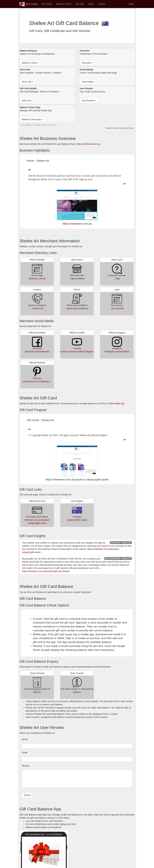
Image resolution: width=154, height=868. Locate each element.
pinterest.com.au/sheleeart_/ (37, 381)
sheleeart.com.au (37, 279)
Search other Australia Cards (120, 128)
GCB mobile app (116, 403)
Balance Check (64, 4)
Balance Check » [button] (30, 63)
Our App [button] (80, 4)
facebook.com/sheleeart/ (37, 352)
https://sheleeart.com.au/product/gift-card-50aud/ (46, 571)
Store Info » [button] (28, 82)
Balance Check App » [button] (32, 119)
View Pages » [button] (89, 82)
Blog (91, 4)
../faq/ (117, 279)
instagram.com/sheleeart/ (117, 352)
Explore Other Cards (77, 520)
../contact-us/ (37, 308)
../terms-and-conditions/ (77, 308)
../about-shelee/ (77, 279)
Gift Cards (47, 4)
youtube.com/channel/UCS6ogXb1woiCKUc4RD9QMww (88, 352)
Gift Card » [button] (27, 101)
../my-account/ (117, 308)
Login (131, 4)
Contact (102, 4)
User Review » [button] (89, 101)
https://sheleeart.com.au (89, 144)
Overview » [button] (87, 63)
